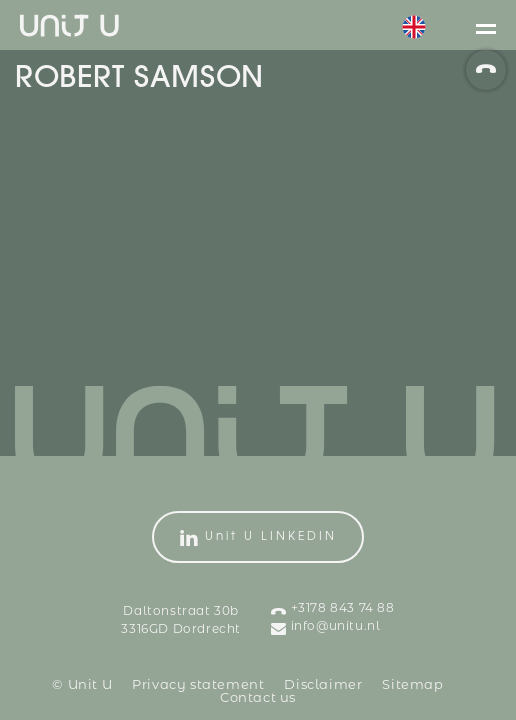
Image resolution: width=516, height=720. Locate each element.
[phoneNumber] (486, 70)
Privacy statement (198, 685)
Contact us (258, 698)
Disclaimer (323, 685)
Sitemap (412, 685)
